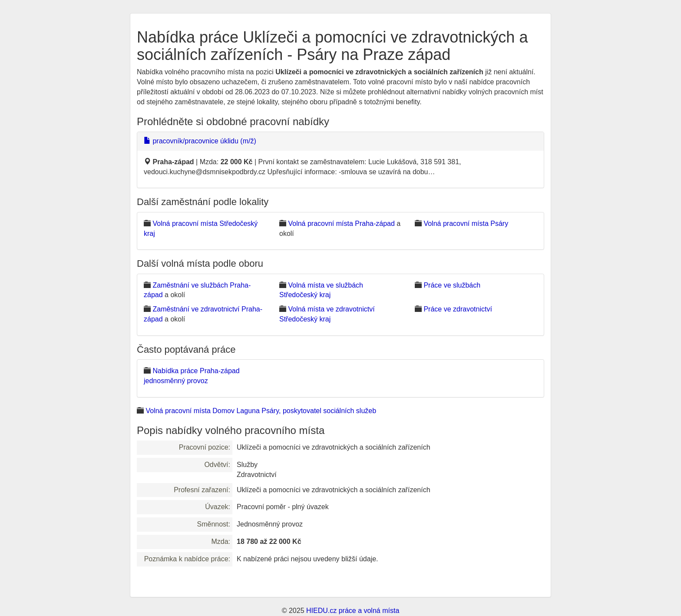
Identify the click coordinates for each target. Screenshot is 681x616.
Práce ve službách (452, 285)
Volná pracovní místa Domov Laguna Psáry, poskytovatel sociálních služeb (261, 411)
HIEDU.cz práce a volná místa (353, 611)
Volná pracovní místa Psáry (466, 224)
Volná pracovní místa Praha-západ (341, 224)
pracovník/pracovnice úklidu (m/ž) (200, 141)
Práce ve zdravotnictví (458, 309)
